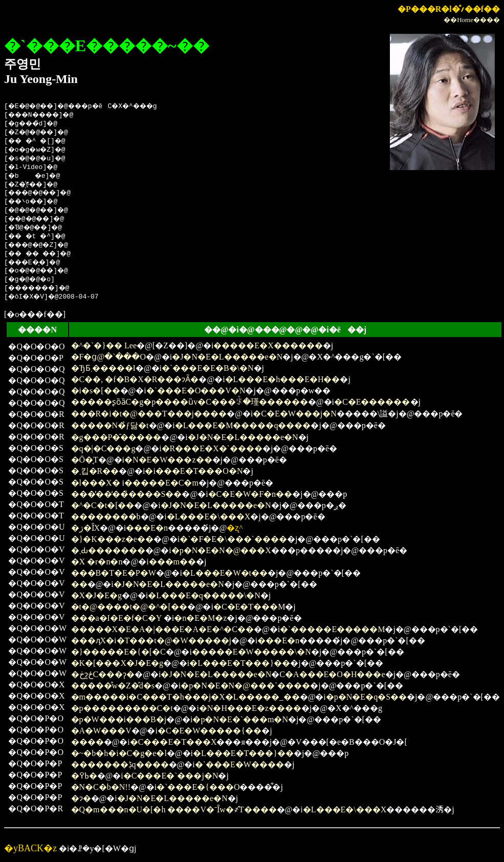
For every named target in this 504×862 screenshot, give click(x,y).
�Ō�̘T (85, 460)
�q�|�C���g (103, 448)
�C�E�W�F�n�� (250, 494)
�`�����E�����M (332, 629)
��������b (106, 517)
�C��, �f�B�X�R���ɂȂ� (135, 379)
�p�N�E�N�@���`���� (245, 686)
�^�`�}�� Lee (104, 345)
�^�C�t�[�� (103, 505)
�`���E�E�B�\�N (208, 368)
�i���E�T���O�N (194, 471)
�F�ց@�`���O (109, 357)
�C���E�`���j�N (171, 776)
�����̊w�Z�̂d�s (113, 686)
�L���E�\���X (209, 517)
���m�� (172, 562)
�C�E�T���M (249, 607)
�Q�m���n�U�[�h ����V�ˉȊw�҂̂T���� (174, 810)
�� (79, 584)
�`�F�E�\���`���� (233, 539)
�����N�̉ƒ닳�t (110, 425)
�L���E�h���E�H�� (283, 379)
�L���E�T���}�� (240, 663)
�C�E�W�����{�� (210, 731)
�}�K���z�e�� (112, 539)
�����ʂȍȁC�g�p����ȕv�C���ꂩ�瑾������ (190, 402)
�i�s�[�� (96, 391)
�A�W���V (101, 731)
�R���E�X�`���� (212, 448)
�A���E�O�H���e (335, 674)
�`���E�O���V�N (196, 391)
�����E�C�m (161, 483)
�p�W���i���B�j (119, 719)
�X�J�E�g (97, 595)
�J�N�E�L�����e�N (227, 357)
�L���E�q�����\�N (204, 595)
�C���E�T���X (173, 742)
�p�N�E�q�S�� (366, 697)
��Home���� (472, 20)
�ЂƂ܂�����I (103, 368)
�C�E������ (372, 402)
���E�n (147, 528)
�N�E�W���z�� (168, 460)
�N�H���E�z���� (250, 708)
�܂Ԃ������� (108, 550)
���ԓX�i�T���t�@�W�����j (151, 640)
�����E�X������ (268, 345)
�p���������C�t (122, 708)
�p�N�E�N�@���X (221, 550)
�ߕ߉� (84, 776)
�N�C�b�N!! (101, 787)
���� (87, 742)
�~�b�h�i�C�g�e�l (119, 753)
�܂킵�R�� (95, 471)
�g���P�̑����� (116, 437)
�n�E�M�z (200, 618)
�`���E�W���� (239, 764)
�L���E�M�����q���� (243, 425)
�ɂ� (81, 798)
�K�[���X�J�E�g (117, 663)
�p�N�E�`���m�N (240, 719)
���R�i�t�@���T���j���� (149, 414)
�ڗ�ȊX (86, 528)
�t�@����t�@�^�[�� (129, 607)
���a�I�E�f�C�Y (116, 618)
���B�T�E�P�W (114, 573)
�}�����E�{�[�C (118, 652)
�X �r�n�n (97, 562)
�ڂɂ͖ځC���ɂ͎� (103, 674)
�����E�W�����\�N (251, 652)
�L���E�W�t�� (225, 573)
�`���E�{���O (198, 787)
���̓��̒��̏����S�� (127, 494)
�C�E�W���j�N (295, 414)
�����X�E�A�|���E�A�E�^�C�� (162, 629)
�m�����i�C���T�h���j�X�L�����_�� (185, 697)
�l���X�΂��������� (96, 483)
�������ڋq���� (120, 764)
